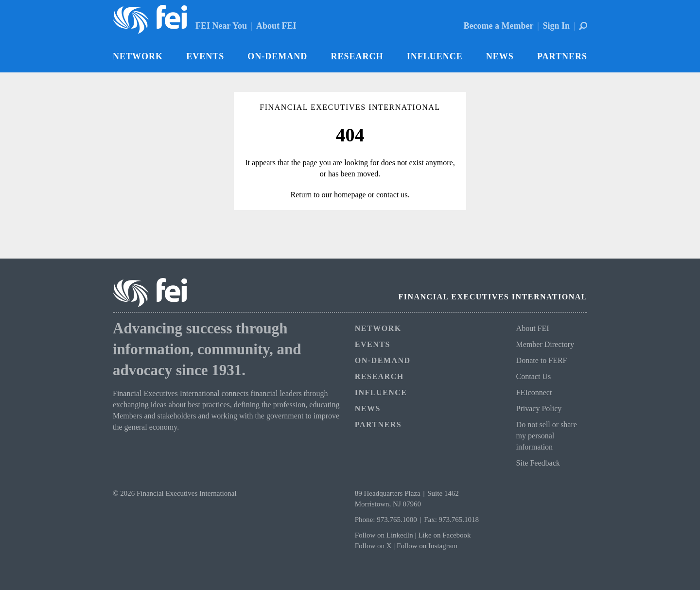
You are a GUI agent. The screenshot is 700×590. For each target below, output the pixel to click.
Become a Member (499, 26)
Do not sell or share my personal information (547, 436)
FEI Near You (221, 26)
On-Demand (277, 56)
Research (357, 56)
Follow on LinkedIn (384, 535)
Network (138, 56)
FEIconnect (534, 392)
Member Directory (545, 344)
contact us (392, 195)
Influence (435, 56)
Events (205, 56)
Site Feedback (538, 463)
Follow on (371, 546)
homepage (350, 195)
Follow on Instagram (427, 546)
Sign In (556, 26)
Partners (562, 56)
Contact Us (534, 376)
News (500, 56)
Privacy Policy (539, 408)
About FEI (276, 26)
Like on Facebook (444, 535)
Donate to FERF (542, 360)
